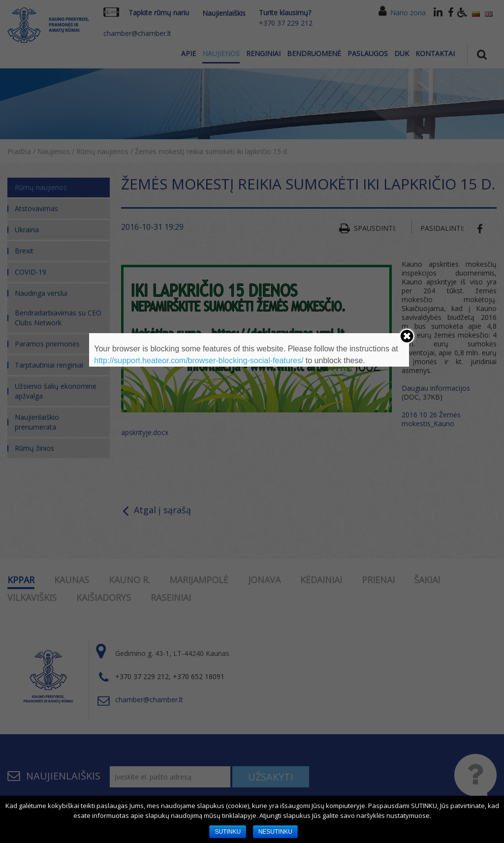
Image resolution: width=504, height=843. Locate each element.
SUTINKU (228, 832)
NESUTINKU (275, 832)
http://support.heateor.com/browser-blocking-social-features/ (199, 360)
